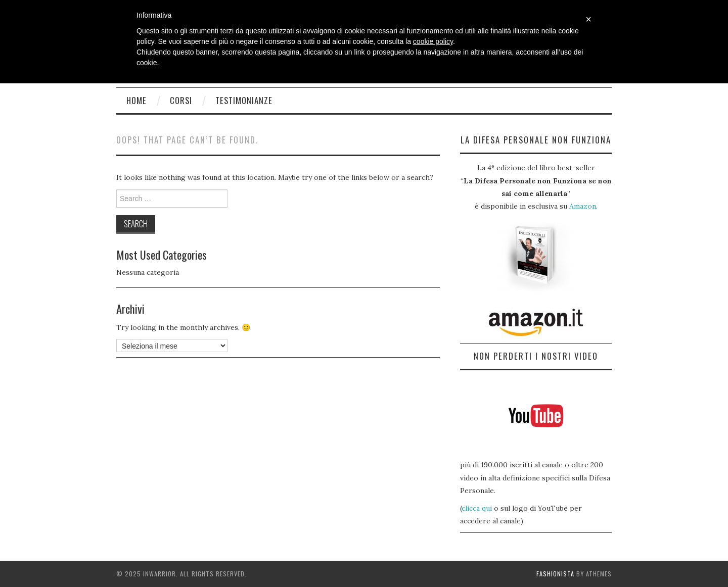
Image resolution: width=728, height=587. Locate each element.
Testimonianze (244, 100)
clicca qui (477, 508)
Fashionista (555, 574)
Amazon (583, 206)
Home (136, 100)
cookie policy (433, 41)
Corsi (181, 100)
